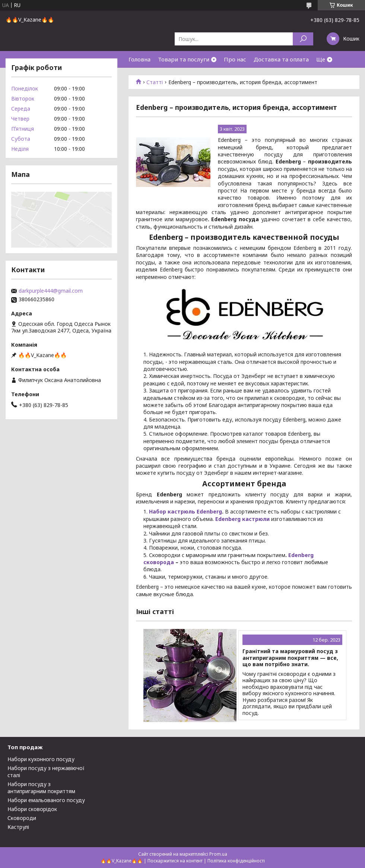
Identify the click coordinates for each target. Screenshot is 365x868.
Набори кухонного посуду (41, 759)
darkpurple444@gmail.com (51, 291)
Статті (155, 82)
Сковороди (22, 818)
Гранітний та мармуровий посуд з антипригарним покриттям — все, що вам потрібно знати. (290, 658)
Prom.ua (218, 854)
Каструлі (18, 827)
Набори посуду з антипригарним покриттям (41, 788)
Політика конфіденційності (236, 861)
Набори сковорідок (32, 809)
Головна (139, 59)
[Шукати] (303, 39)
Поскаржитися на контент (175, 861)
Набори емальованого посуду (46, 800)
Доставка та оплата (281, 59)
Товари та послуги (184, 59)
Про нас (235, 59)
